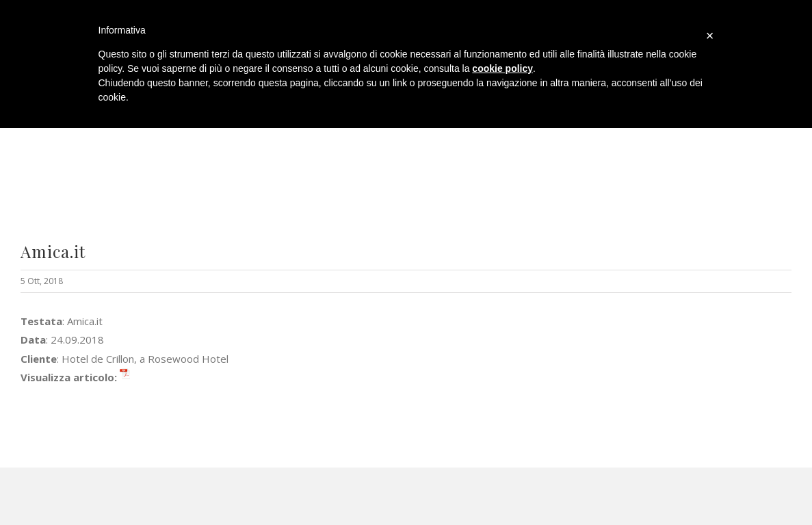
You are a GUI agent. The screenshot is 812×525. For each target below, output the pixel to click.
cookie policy (502, 68)
